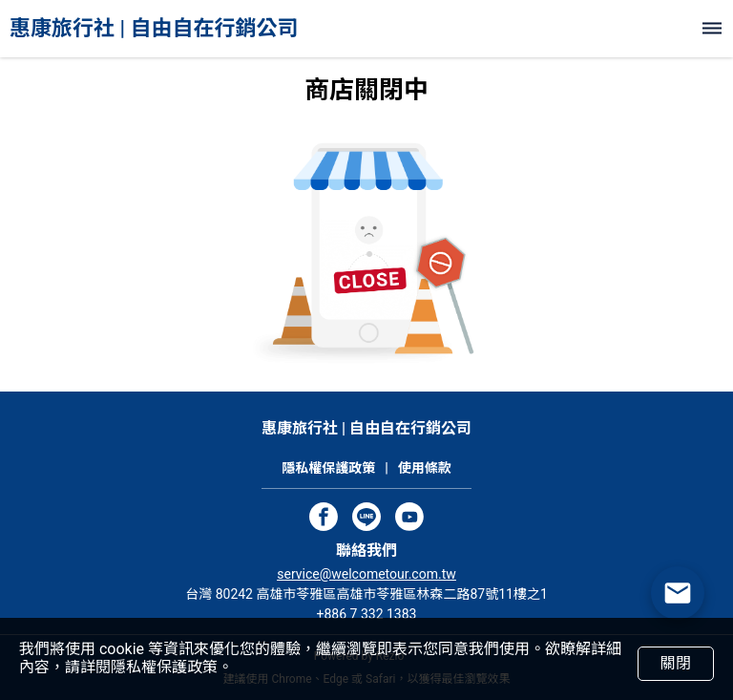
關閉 (675, 663)
